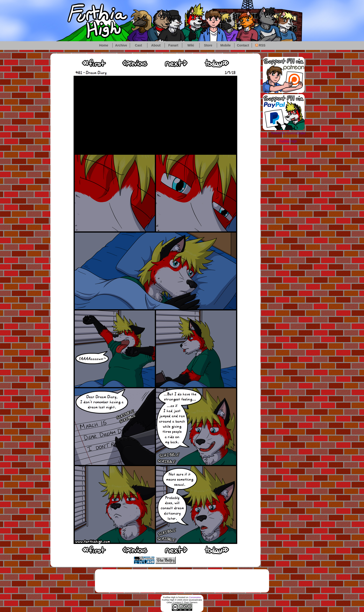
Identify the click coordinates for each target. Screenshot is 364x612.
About (156, 45)
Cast (138, 45)
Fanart (173, 45)
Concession (195, 597)
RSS (260, 45)
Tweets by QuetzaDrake (288, 133)
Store (208, 45)
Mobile (225, 45)
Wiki (191, 45)
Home (104, 45)
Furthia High (288, 141)
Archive (121, 45)
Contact (243, 45)
